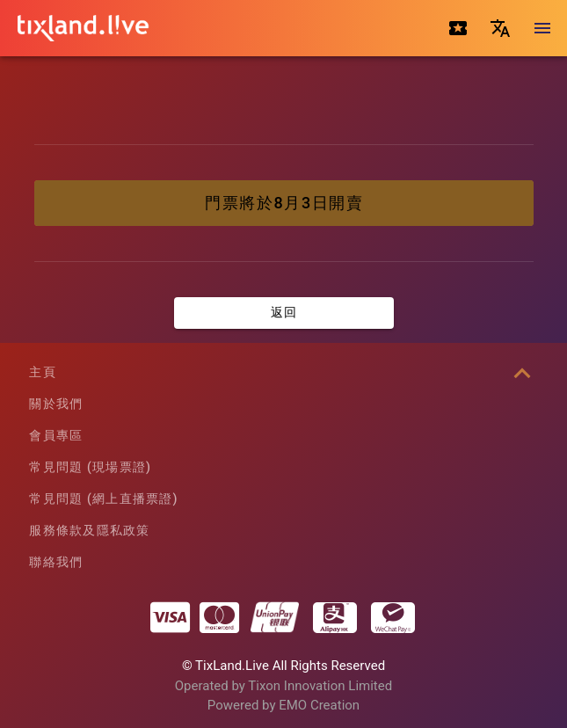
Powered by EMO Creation (283, 705)
